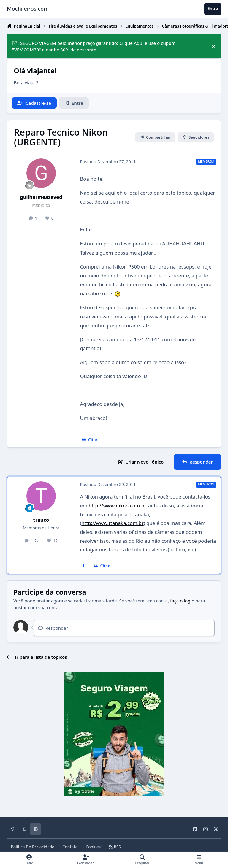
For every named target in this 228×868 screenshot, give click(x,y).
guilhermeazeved (41, 197)
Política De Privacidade (33, 847)
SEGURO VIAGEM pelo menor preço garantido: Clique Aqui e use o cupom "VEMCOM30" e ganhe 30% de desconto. (94, 46)
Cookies (93, 847)
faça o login (182, 601)
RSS (115, 847)
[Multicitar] (84, 566)
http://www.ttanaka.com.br (112, 523)
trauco (41, 520)
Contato (70, 847)
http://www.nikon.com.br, (118, 506)
